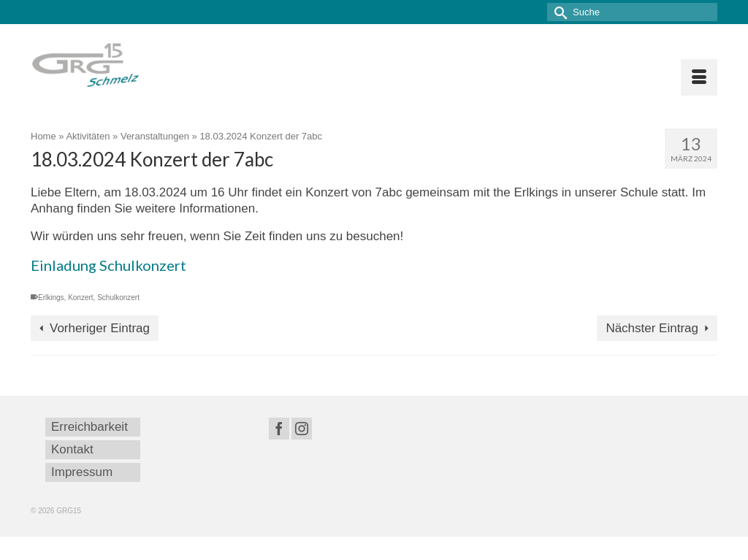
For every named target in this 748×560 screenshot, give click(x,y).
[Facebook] (279, 429)
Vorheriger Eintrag (100, 328)
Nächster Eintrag (652, 328)
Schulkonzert (118, 298)
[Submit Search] (558, 12)
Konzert (80, 298)
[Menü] (699, 77)
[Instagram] (302, 429)
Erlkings (51, 298)
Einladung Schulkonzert (108, 265)
